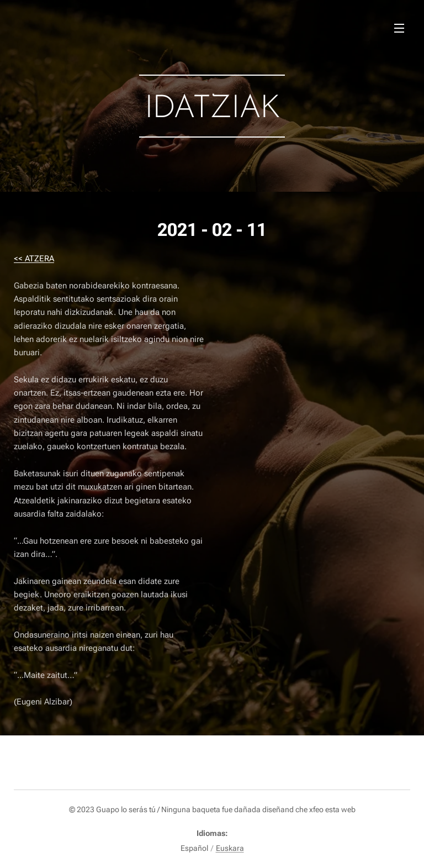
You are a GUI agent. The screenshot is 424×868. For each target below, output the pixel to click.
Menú (399, 28)
